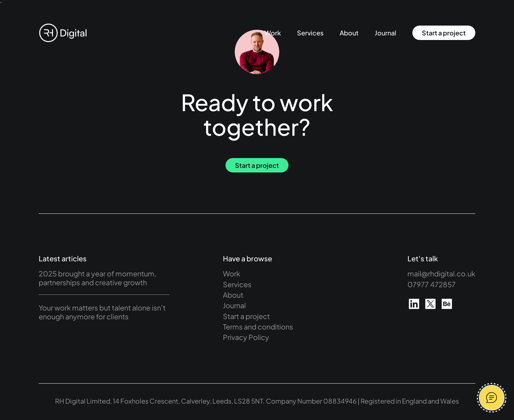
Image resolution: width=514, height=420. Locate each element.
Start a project (444, 33)
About (349, 33)
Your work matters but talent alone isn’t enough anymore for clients (102, 312)
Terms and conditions (258, 327)
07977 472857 (432, 284)
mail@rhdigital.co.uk (441, 274)
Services (310, 33)
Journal (385, 33)
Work (273, 33)
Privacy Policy (246, 337)
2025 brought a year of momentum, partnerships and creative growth (98, 278)
